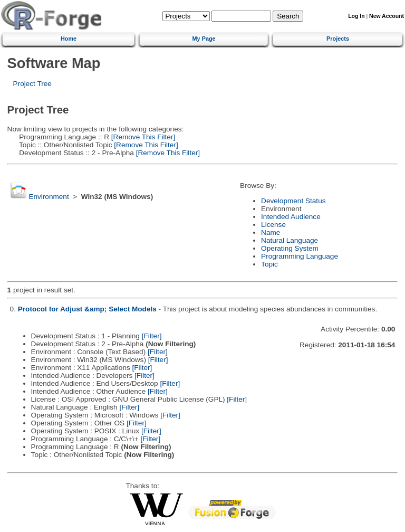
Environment (49, 197)
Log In (356, 16)
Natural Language (290, 240)
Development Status (293, 201)
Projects (338, 39)
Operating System (290, 248)
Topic (269, 264)
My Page (204, 39)
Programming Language (300, 256)
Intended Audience (291, 217)
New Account (387, 16)
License (273, 225)
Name (271, 232)
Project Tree (32, 84)
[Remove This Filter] (142, 137)
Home (69, 39)
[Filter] (152, 336)
